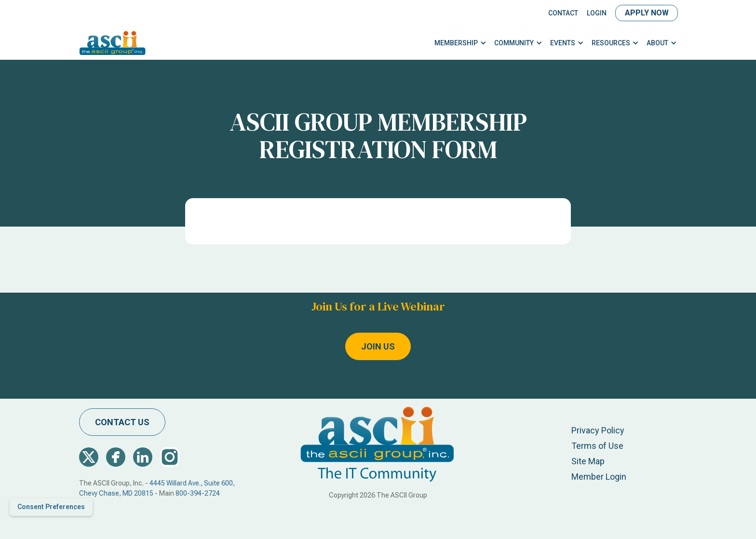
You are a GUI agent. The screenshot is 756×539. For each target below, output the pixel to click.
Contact (563, 13)
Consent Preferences (51, 507)
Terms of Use (597, 446)
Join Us (378, 346)
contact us (122, 422)
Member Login (599, 477)
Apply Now (647, 13)
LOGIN (597, 13)
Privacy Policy (598, 430)
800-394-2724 (198, 493)
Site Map (588, 461)
